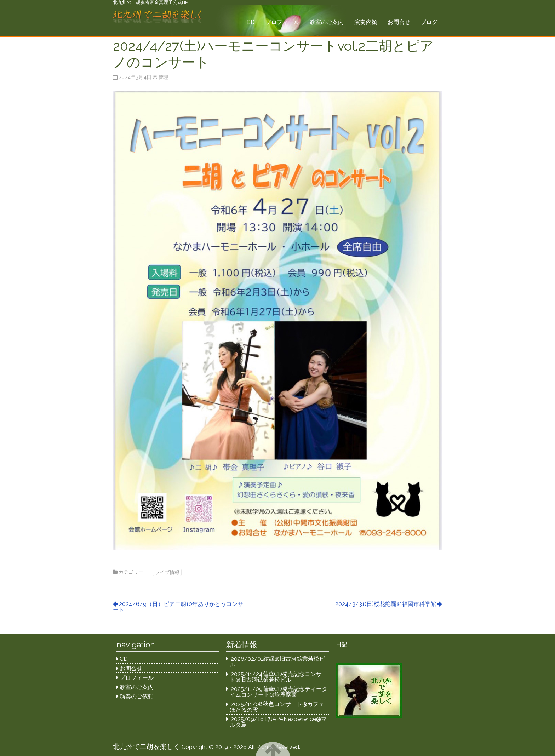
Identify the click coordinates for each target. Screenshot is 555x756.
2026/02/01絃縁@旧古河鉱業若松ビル (277, 662)
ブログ (429, 22)
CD (251, 22)
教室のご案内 (327, 22)
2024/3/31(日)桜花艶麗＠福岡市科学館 (386, 604)
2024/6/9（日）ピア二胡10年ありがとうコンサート (178, 607)
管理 (163, 77)
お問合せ (399, 22)
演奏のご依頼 (137, 696)
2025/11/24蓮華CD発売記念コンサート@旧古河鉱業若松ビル (279, 677)
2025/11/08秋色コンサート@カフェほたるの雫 (277, 707)
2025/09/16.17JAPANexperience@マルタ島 (278, 722)
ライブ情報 (167, 572)
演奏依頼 (366, 22)
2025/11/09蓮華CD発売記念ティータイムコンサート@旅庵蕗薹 (279, 692)
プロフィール (282, 22)
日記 (342, 644)
